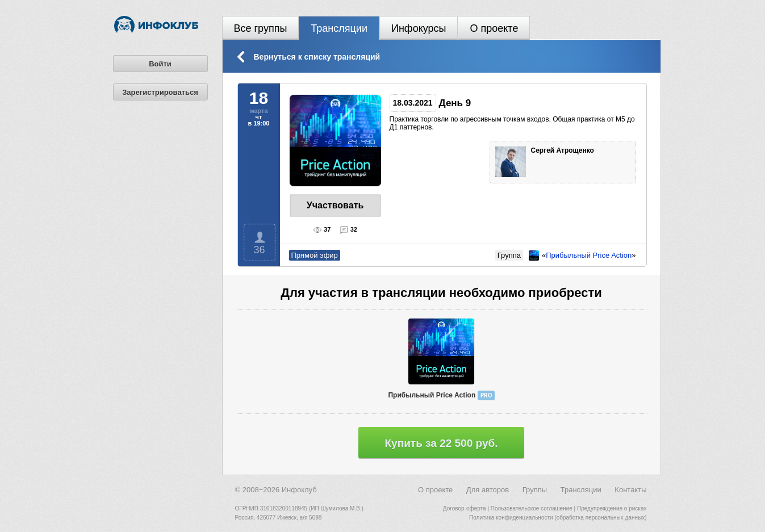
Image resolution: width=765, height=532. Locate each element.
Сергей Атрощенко (564, 150)
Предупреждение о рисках (612, 508)
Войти (160, 64)
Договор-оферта (465, 508)
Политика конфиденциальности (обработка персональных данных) (558, 518)
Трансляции (339, 28)
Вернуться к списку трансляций (317, 57)
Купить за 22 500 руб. (442, 443)
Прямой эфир (315, 255)
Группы (535, 490)
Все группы (261, 28)
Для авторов (488, 490)
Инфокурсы (419, 28)
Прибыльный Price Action (589, 255)
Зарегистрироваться (160, 92)
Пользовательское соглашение (532, 508)
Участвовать (335, 205)
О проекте (494, 28)
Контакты (630, 490)
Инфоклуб (299, 490)
